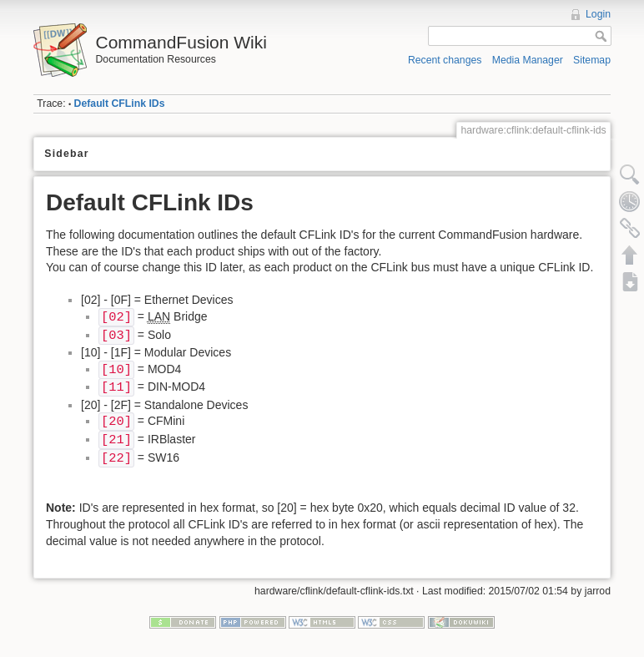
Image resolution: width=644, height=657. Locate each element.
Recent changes (445, 60)
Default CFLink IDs (120, 104)
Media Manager (528, 60)
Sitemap (592, 60)
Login (598, 14)
